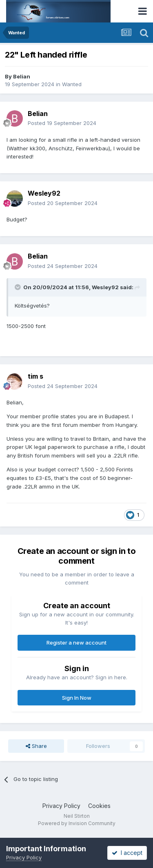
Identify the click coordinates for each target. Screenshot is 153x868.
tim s (35, 376)
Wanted (72, 84)
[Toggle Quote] (18, 287)
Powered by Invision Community (77, 823)
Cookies (99, 806)
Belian (22, 76)
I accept (127, 853)
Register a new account (76, 643)
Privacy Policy (61, 806)
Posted (62, 123)
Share (36, 746)
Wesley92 (44, 193)
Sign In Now (77, 698)
